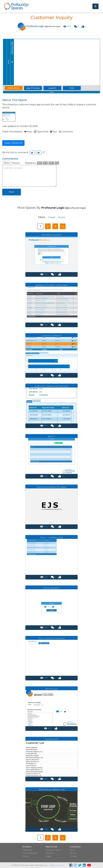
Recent (62, 217)
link (57, 163)
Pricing (26, 856)
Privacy (61, 865)
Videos (48, 856)
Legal (52, 865)
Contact (73, 856)
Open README (13, 143)
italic (45, 163)
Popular (52, 217)
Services (73, 853)
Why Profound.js (30, 853)
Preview (16, 163)
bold (40, 163)
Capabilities (27, 850)
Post (12, 192)
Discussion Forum (53, 850)
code (51, 163)
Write (7, 163)
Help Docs (50, 853)
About (73, 850)
